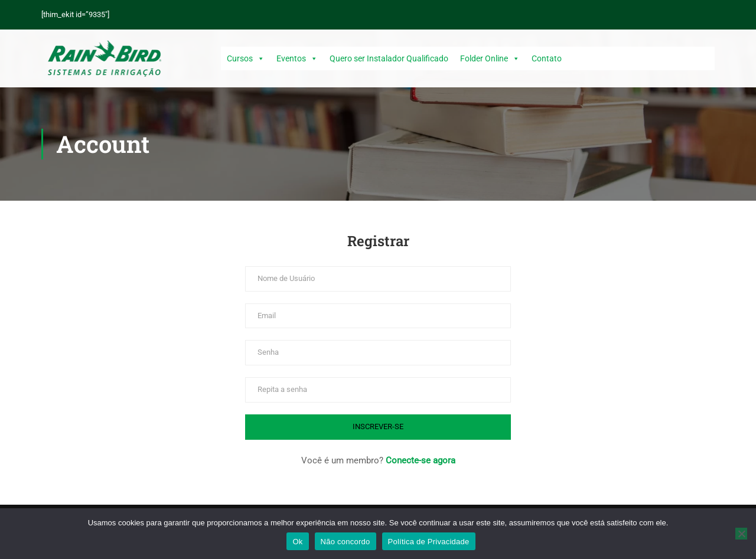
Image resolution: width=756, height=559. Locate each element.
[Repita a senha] (378, 390)
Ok (297, 542)
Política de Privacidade (429, 542)
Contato (547, 58)
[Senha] (378, 353)
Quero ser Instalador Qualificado (389, 58)
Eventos (297, 58)
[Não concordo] (741, 534)
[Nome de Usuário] (378, 279)
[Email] (378, 316)
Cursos (246, 58)
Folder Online (490, 58)
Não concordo (346, 542)
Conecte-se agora (421, 460)
